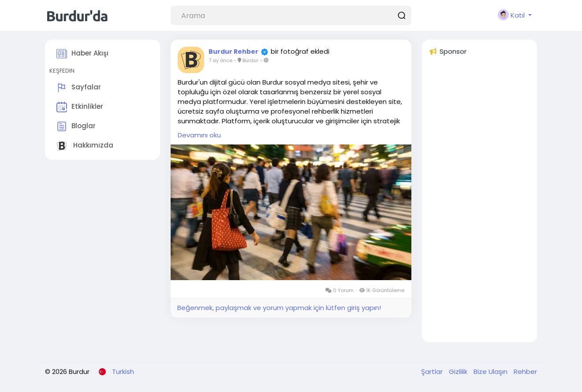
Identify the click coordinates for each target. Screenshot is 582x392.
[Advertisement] (479, 203)
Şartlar (433, 372)
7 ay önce (220, 60)
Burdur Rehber (233, 52)
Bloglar (76, 126)
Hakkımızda (85, 146)
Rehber (525, 372)
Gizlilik (459, 372)
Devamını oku (199, 135)
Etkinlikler (80, 107)
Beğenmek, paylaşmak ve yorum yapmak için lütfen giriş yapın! (279, 308)
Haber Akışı (82, 54)
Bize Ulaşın (491, 372)
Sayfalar (79, 88)
